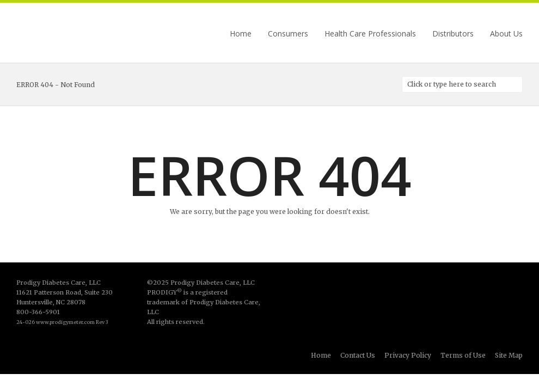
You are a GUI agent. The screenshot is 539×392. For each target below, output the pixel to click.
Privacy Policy (408, 355)
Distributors (453, 34)
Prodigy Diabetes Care (71, 34)
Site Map (509, 355)
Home (241, 34)
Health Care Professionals (370, 34)
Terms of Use (463, 355)
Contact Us (358, 355)
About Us (506, 34)
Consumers (288, 34)
